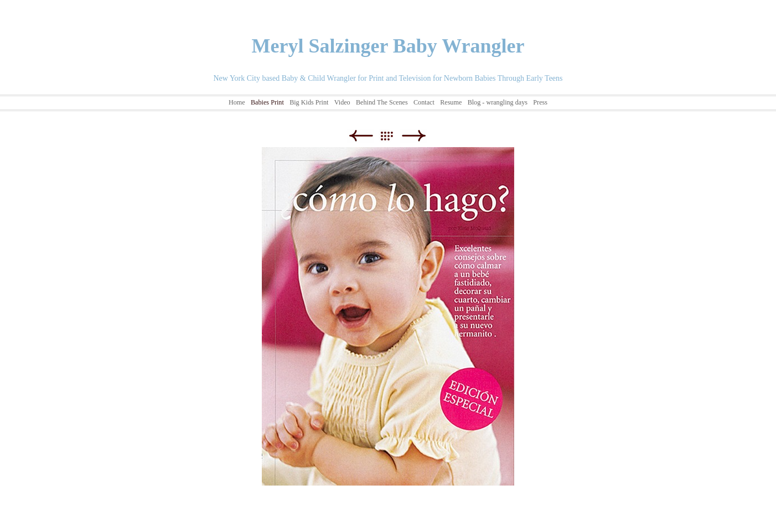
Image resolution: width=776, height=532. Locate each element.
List (392, 136)
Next (414, 136)
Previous (361, 136)
